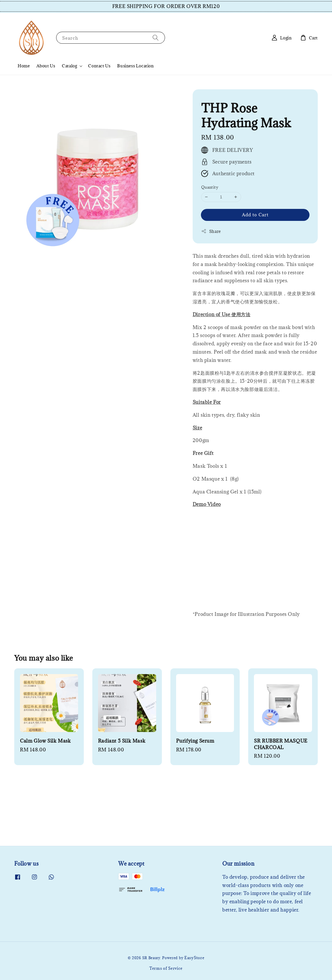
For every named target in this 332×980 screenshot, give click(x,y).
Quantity (210, 187)
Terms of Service (166, 968)
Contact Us (99, 66)
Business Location (135, 66)
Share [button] (211, 231)
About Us (46, 66)
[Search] (156, 38)
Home (24, 66)
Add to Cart (255, 215)
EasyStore (194, 958)
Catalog (69, 66)
